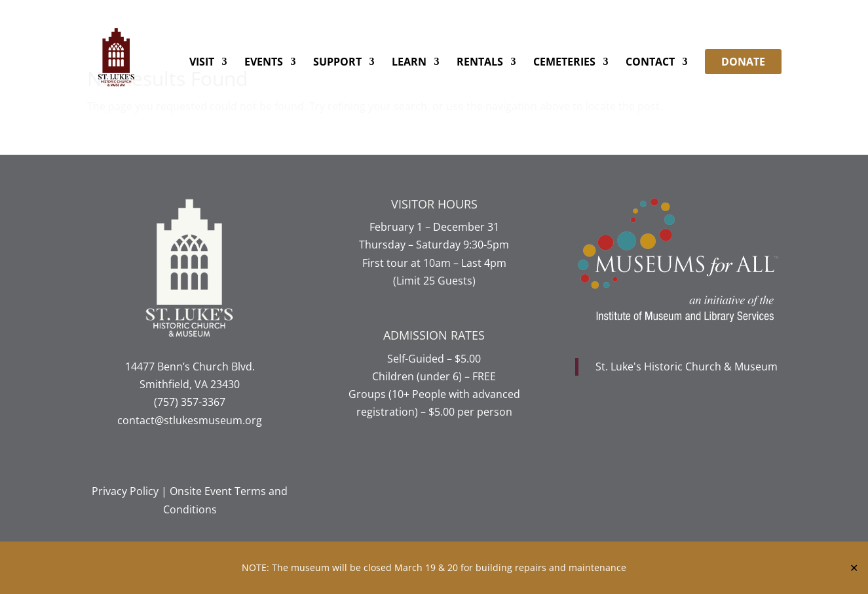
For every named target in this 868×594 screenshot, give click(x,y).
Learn (409, 63)
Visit (202, 63)
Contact (650, 63)
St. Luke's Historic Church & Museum (687, 366)
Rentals (480, 63)
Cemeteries (564, 63)
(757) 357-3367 (190, 402)
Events (264, 63)
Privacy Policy (125, 491)
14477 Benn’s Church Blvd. (190, 366)
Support (337, 63)
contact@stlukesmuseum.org (190, 420)
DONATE (743, 62)
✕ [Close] (854, 568)
